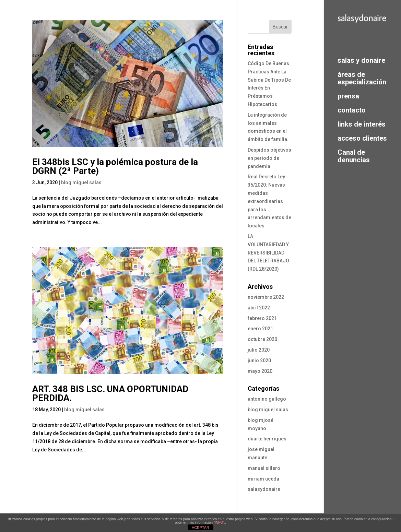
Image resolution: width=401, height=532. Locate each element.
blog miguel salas (81, 182)
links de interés (362, 124)
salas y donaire (361, 60)
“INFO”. (219, 523)
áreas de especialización (362, 78)
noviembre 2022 (266, 297)
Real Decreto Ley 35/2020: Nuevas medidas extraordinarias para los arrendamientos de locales (269, 201)
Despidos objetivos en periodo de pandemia (269, 158)
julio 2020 (259, 350)
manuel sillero (264, 468)
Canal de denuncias (354, 156)
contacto (352, 110)
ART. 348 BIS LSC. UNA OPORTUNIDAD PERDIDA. (110, 393)
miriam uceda (263, 479)
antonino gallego (267, 399)
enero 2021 (260, 329)
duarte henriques (267, 439)
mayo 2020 (260, 371)
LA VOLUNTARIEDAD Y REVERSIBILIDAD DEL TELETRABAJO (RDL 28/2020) (268, 253)
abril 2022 (259, 308)
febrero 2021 (262, 318)
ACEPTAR (200, 528)
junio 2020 (259, 360)
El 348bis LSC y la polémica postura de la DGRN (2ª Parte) (115, 166)
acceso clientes (362, 138)
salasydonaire (264, 489)
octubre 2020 (262, 339)
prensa (348, 96)
